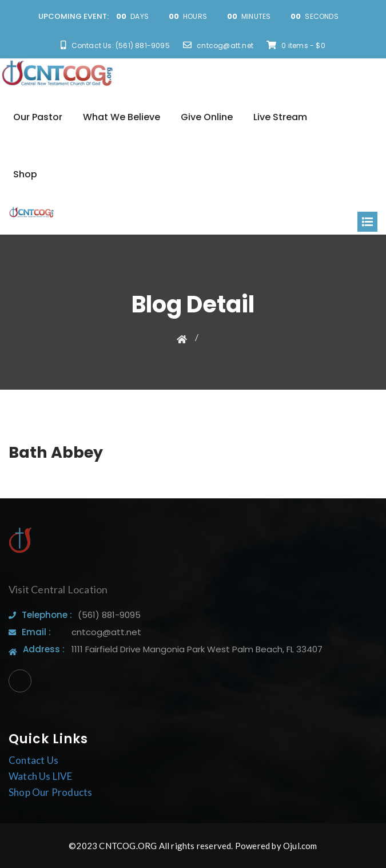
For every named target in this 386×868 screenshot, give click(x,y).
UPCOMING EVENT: (73, 16)
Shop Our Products (50, 792)
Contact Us (33, 760)
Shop (25, 174)
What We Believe (122, 117)
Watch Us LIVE (41, 776)
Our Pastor (38, 117)
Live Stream (280, 117)
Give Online (207, 117)
